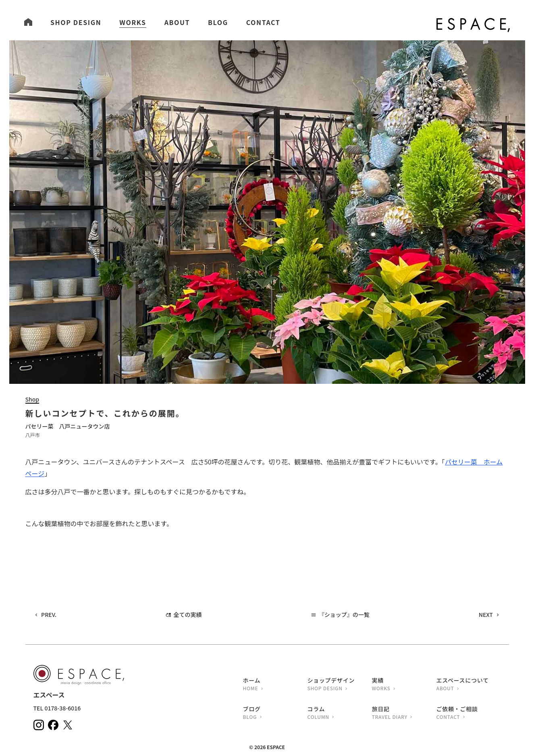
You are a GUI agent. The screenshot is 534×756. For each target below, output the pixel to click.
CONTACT (263, 22)
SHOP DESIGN (76, 22)
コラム (340, 713)
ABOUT (177, 22)
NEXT (486, 614)
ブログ (275, 713)
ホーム (275, 685)
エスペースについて (469, 685)
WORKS (133, 22)
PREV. (49, 614)
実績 (404, 685)
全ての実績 (188, 614)
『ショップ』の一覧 (344, 614)
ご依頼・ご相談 (469, 713)
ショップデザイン (340, 685)
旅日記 (404, 713)
